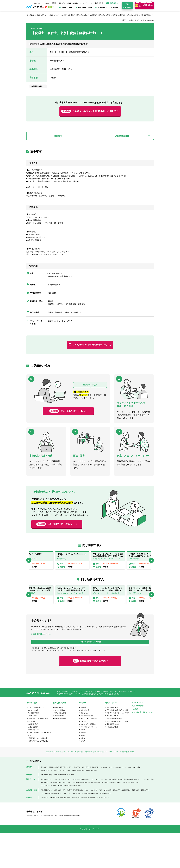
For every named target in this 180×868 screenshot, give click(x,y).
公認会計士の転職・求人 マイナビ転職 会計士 (43, 15)
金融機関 (83, 765)
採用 (56, 850)
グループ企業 (63, 850)
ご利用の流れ (33, 750)
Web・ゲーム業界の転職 (54, 825)
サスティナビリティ (47, 850)
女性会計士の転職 (112, 762)
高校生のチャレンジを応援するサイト (79, 814)
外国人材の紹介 (107, 828)
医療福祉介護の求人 (91, 805)
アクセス (37, 850)
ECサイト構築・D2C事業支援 (81, 817)
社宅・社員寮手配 (90, 833)
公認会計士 (84, 748)
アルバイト (118, 802)
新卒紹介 (76, 825)
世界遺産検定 (45, 817)
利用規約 (135, 744)
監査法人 (83, 756)
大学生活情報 (112, 814)
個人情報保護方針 (74, 850)
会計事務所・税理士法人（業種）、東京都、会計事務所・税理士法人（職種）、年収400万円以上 (121, 15)
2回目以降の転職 (34, 748)
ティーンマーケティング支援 (99, 814)
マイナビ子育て (67, 817)
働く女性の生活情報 (123, 814)
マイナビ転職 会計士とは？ (37, 742)
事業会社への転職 (112, 750)
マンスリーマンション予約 (49, 820)
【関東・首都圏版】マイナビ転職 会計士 (40, 769)
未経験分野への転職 (113, 759)
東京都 (83, 770)
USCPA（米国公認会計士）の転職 (118, 756)
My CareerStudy (96, 817)
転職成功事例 (59, 742)
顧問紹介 (128, 825)
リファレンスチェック (102, 833)
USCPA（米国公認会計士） (89, 753)
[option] (108, 560)
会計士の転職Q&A (60, 745)
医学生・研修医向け (75, 802)
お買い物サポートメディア (132, 817)
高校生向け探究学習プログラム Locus (63, 810)
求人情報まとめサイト (47, 814)
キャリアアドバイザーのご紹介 (38, 753)
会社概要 (30, 850)
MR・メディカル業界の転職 (73, 787)
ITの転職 (58, 787)
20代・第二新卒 (67, 825)
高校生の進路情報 (46, 810)
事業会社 (83, 767)
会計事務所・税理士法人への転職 (117, 745)
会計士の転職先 (59, 750)
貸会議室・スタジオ (77, 833)
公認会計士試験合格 (87, 750)
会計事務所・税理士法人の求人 (78, 15)
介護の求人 (85, 828)
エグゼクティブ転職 (97, 825)
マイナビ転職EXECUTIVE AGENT (106, 787)
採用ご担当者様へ (112, 3)
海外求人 (95, 802)
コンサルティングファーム (89, 762)
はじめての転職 (33, 745)
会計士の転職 (107, 825)
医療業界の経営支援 (95, 828)
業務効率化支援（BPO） (57, 833)
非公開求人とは (33, 756)
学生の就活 (44, 802)
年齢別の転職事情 (60, 753)
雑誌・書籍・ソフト (136, 814)
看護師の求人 (144, 825)
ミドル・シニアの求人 (134, 802)
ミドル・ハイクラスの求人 (106, 802)
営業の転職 (50, 787)
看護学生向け (64, 802)
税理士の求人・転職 (118, 825)
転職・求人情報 (86, 802)
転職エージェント (84, 825)
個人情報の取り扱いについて (142, 747)
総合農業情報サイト (56, 817)
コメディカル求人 (46, 828)
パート (125, 802)
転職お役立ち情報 (60, 748)
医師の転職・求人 (58, 828)
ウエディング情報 (148, 814)
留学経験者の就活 (54, 802)
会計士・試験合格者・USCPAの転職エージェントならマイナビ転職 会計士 (78, 3)
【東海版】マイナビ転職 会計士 (38, 776)
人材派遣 (44, 825)
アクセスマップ (137, 737)
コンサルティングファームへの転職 (118, 748)
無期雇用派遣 (77, 828)
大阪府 (83, 773)
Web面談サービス (34, 765)
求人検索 (63, 15)
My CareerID (105, 817)
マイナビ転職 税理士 (127, 787)
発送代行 (68, 833)
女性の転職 (89, 787)
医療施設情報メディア (116, 817)
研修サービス (45, 833)
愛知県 (83, 776)
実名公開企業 (85, 745)
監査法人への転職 (112, 742)
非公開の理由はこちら (42, 634)
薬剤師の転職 (135, 825)
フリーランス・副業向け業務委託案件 (73, 805)
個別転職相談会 (33, 759)
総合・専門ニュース (61, 814)
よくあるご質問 (33, 762)
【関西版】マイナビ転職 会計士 (38, 773)
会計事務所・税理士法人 (88, 759)
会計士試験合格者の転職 (114, 753)
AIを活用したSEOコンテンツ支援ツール (69, 820)
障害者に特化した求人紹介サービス (51, 805)
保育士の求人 (68, 828)
